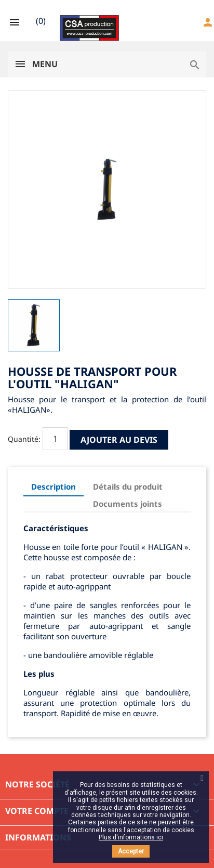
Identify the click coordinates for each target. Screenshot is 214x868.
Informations (38, 837)
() (41, 21)
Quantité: (24, 439)
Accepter (131, 851)
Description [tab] (53, 486)
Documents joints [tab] (128, 504)
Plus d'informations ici (131, 837)
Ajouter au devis (119, 440)
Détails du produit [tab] (128, 486)
